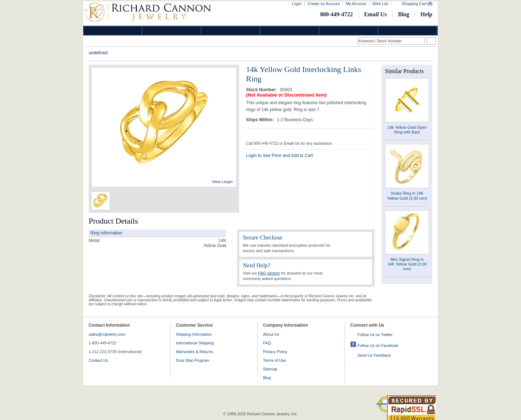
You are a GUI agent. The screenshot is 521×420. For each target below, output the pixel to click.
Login (297, 4)
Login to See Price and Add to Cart (279, 156)
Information (349, 31)
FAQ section (269, 273)
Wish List (380, 4)
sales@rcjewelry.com (107, 334)
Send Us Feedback (374, 355)
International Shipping (195, 343)
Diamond (113, 31)
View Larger (223, 182)
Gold (172, 31)
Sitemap (270, 369)
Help (426, 14)
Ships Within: (260, 120)
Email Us (375, 14)
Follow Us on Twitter (375, 335)
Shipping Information (194, 334)
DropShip (408, 31)
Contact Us (98, 360)
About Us (271, 334)
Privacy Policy (275, 352)
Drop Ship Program (192, 360)
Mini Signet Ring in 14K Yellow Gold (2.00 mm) (407, 264)
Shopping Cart (417, 4)
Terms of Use (275, 360)
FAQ (267, 343)
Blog (404, 14)
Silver (231, 31)
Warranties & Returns (194, 352)
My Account (356, 4)
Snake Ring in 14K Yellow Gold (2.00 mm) (407, 196)
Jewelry (290, 31)
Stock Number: (262, 90)
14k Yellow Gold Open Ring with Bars (407, 130)
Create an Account (324, 4)
